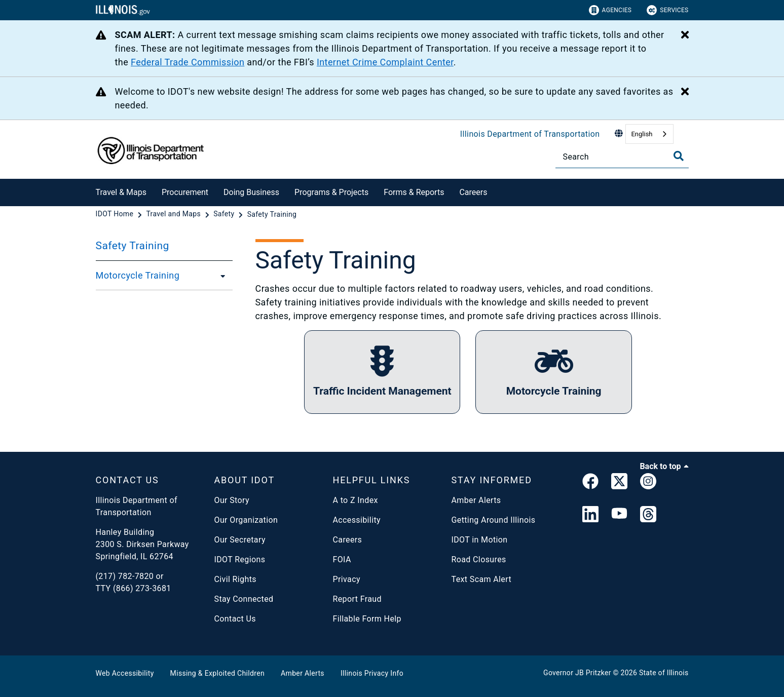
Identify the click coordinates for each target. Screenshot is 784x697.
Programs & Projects (331, 192)
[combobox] (649, 134)
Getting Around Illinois (494, 520)
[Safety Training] (272, 214)
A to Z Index (356, 500)
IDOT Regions (240, 559)
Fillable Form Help (367, 619)
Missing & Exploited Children (217, 673)
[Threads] (648, 515)
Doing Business (251, 192)
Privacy (347, 579)
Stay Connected (244, 599)
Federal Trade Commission (188, 62)
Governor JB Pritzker (577, 673)
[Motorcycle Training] (220, 276)
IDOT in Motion (480, 540)
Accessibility (357, 520)
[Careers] (495, 191)
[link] (590, 483)
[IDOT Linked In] (590, 515)
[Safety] (225, 214)
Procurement (185, 192)
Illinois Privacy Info (372, 673)
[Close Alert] (685, 35)
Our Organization (246, 520)
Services (667, 10)
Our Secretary (240, 540)
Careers (473, 192)
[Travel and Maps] (174, 214)
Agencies (610, 10)
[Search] (622, 157)
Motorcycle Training (138, 275)
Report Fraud (357, 599)
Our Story (232, 500)
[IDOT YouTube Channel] (619, 515)
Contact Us (235, 619)
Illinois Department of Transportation (530, 134)
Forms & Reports (414, 192)
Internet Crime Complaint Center (385, 62)
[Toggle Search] (679, 156)
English (642, 134)
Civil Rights (235, 579)
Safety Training (133, 246)
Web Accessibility (125, 673)
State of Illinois (664, 673)
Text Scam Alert (482, 579)
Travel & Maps (121, 192)
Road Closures (479, 559)
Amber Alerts (476, 500)
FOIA (342, 559)
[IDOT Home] (116, 214)
